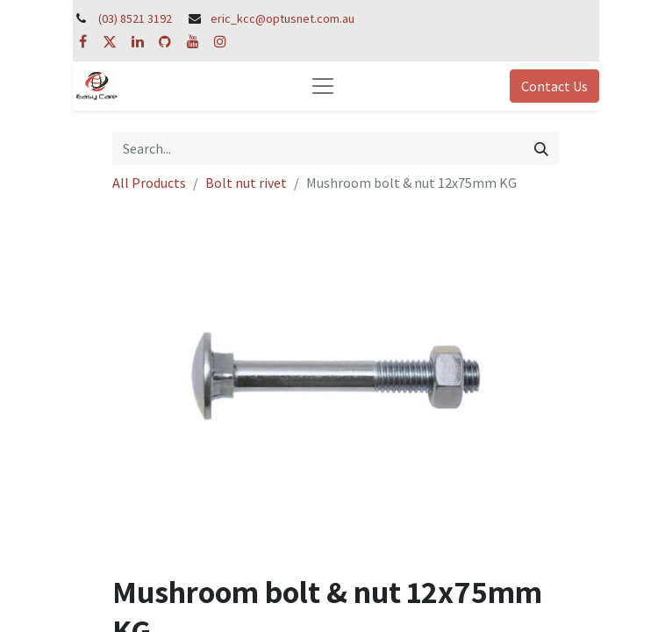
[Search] (541, 148)
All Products (149, 183)
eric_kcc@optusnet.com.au (282, 18)
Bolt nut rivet (246, 183)
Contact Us (554, 86)
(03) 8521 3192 (135, 18)
